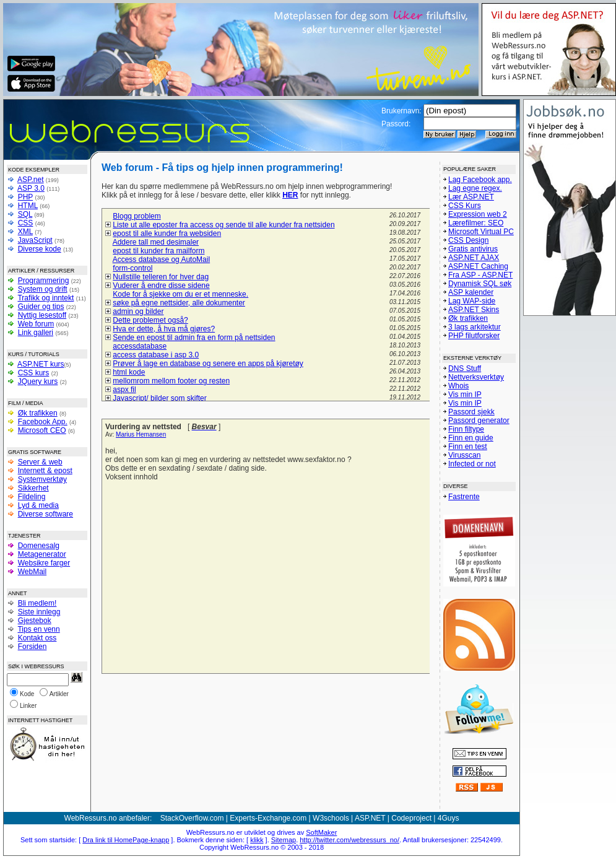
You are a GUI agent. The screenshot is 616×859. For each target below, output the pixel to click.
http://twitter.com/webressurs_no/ (349, 840)
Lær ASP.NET (471, 197)
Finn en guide (471, 438)
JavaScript (35, 240)
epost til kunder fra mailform (158, 251)
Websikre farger (44, 563)
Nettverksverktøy (476, 377)
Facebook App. (43, 422)
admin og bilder (138, 312)
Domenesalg (39, 546)
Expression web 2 (478, 214)
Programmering (44, 281)
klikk (257, 840)
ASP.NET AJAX (474, 258)
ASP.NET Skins (474, 310)
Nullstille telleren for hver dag (161, 277)
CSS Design (468, 240)
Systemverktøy (42, 479)
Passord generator (479, 421)
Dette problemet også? (150, 320)
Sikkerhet (33, 488)
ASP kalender (471, 292)
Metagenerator (42, 554)
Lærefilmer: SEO (476, 223)
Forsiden (33, 647)
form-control (132, 268)
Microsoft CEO (42, 430)
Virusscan (464, 455)
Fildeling (32, 497)
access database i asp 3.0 (156, 355)
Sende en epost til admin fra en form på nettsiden (194, 338)
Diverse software (46, 514)
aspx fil (124, 390)
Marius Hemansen (141, 434)
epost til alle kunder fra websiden (167, 233)
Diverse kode (40, 249)
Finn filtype (466, 429)
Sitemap (284, 840)
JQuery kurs (38, 382)
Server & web (40, 462)
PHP (25, 197)
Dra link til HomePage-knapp (126, 840)
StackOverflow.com (192, 818)
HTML (28, 206)
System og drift (43, 289)
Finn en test (468, 447)
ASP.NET (370, 818)
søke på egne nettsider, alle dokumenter (179, 303)
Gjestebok (35, 621)
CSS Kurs (465, 206)
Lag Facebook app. (480, 180)
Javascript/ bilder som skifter (159, 398)
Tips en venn (38, 629)
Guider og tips (41, 307)
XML (25, 232)
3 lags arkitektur (475, 327)
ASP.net (30, 180)
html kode (129, 372)
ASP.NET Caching (478, 266)
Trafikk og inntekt (46, 298)
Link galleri (36, 333)
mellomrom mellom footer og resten (171, 381)
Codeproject (411, 818)
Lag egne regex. (475, 188)
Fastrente (464, 497)
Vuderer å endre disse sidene (161, 286)
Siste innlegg (39, 612)
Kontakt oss (37, 638)
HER (290, 195)
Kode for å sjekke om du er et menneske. (180, 294)
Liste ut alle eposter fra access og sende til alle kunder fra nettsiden (223, 225)
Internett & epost (45, 471)
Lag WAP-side (472, 301)
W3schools (331, 818)
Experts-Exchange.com (268, 818)
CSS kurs (34, 373)
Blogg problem (137, 216)
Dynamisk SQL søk (480, 284)
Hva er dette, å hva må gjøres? (164, 329)
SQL (25, 214)
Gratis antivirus (473, 249)
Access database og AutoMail (161, 259)
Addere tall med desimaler (156, 242)
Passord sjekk (471, 412)
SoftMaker (321, 832)
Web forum (36, 324)
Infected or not (472, 464)
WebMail (32, 572)
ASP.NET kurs (41, 364)
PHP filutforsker (474, 336)
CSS (26, 223)
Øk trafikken (38, 413)
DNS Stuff (465, 368)
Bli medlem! (37, 603)
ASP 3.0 (31, 188)
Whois (458, 386)
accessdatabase (140, 346)
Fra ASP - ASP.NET (480, 275)
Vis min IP (465, 395)
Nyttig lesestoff (42, 315)
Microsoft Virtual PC (481, 232)
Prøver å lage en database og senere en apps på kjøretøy (208, 364)
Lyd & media (38, 505)
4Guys (449, 818)
